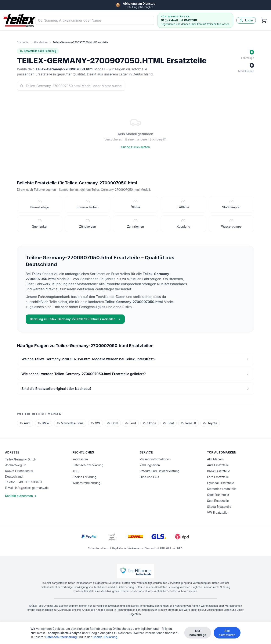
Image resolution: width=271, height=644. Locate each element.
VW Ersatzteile (217, 513)
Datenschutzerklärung (88, 465)
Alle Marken (41, 42)
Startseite (23, 42)
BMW (44, 424)
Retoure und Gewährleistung (160, 471)
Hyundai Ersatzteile (221, 483)
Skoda (150, 424)
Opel (113, 424)
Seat (169, 424)
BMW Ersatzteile (218, 471)
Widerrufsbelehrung (86, 483)
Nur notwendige (198, 633)
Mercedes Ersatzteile (222, 489)
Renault (188, 424)
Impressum (80, 459)
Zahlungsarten (150, 465)
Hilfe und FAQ (149, 477)
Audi (25, 424)
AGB (75, 471)
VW (95, 424)
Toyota (210, 424)
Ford (131, 424)
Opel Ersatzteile (218, 495)
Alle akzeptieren (227, 633)
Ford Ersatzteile (218, 477)
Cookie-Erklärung (105, 638)
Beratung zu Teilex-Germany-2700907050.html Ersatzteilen (75, 320)
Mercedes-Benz (70, 424)
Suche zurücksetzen (136, 147)
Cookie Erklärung (84, 477)
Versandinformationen (155, 459)
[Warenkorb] (264, 20)
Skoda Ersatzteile (219, 507)
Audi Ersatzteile (218, 465)
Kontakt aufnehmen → (21, 496)
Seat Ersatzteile (218, 501)
